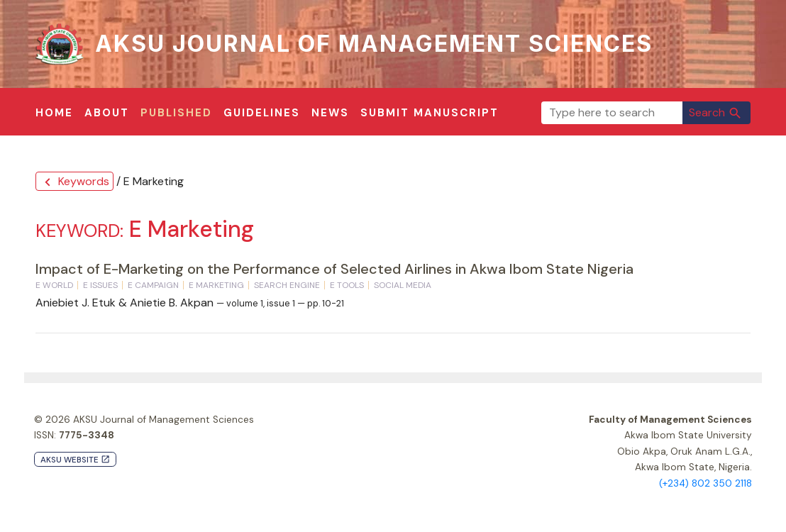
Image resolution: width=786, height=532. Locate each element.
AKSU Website (75, 460)
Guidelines (262, 113)
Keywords (74, 182)
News (330, 113)
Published (176, 113)
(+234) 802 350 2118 (705, 483)
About (107, 113)
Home (54, 113)
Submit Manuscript (430, 113)
